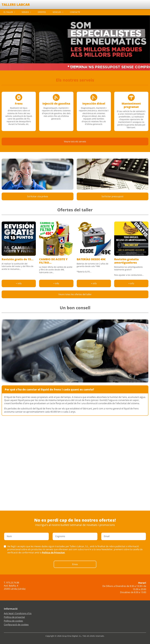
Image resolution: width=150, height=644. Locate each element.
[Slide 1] (71, 66)
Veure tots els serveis (75, 142)
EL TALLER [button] (8, 12)
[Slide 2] (73, 66)
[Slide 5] (79, 66)
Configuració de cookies (16, 625)
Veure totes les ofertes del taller (75, 294)
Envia (75, 564)
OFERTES (42, 12)
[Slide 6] (82, 66)
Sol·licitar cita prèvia (38, 196)
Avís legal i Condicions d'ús (18, 613)
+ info (19, 283)
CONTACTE (75, 12)
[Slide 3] (75, 66)
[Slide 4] (77, 66)
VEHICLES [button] (57, 12)
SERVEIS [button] (25, 12)
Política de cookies (13, 621)
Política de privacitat (14, 617)
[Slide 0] (68, 66)
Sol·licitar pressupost (112, 196)
